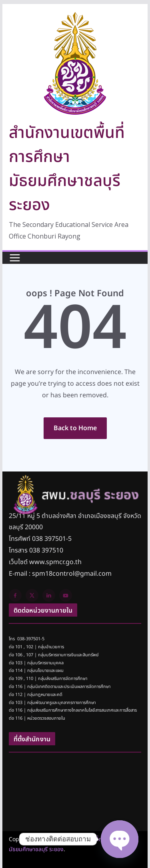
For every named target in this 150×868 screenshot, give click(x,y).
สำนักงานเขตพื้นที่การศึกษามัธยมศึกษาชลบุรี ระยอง (67, 169)
